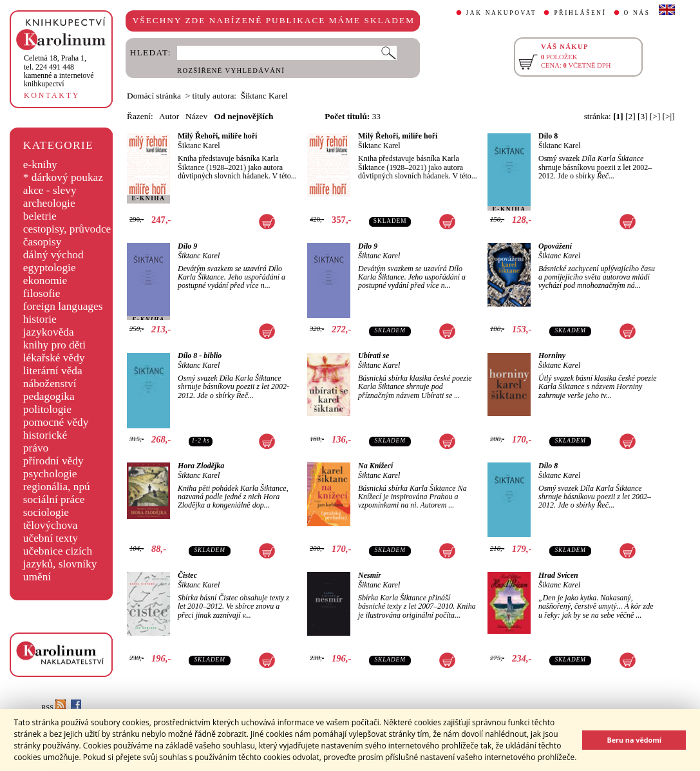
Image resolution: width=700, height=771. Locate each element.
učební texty (51, 538)
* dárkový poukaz (63, 177)
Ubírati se (374, 356)
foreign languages (63, 306)
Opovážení (555, 246)
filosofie (42, 293)
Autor (169, 116)
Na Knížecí (375, 466)
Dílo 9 (187, 246)
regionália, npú (57, 487)
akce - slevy (50, 190)
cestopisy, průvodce (67, 229)
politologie (47, 409)
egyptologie (50, 268)
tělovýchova (51, 525)
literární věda (53, 371)
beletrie (40, 216)
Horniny (552, 356)
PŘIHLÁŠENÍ (580, 13)
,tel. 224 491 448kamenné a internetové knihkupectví (59, 71)
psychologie (50, 474)
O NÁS (637, 13)
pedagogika (49, 396)
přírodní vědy (53, 461)
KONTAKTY (52, 95)
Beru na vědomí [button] (634, 740)
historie (40, 319)
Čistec (187, 575)
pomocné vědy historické (56, 429)
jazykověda (49, 332)
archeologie (49, 203)
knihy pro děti (54, 345)
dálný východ (53, 255)
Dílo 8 (548, 136)
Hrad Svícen (558, 575)
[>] (655, 116)
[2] (630, 116)
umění (37, 577)
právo (36, 448)
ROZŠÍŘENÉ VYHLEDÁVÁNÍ (231, 71)
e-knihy (40, 165)
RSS (53, 708)
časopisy (43, 242)
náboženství (50, 384)
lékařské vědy (54, 358)
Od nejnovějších (243, 116)
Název (196, 116)
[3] (643, 116)
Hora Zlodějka (201, 466)
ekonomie (45, 281)
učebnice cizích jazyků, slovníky (60, 557)
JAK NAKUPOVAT (502, 13)
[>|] (669, 116)
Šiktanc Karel (199, 146)
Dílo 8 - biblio (200, 356)
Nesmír (370, 575)
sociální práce (54, 500)
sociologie (46, 512)
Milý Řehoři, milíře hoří (217, 136)
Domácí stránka (154, 96)
